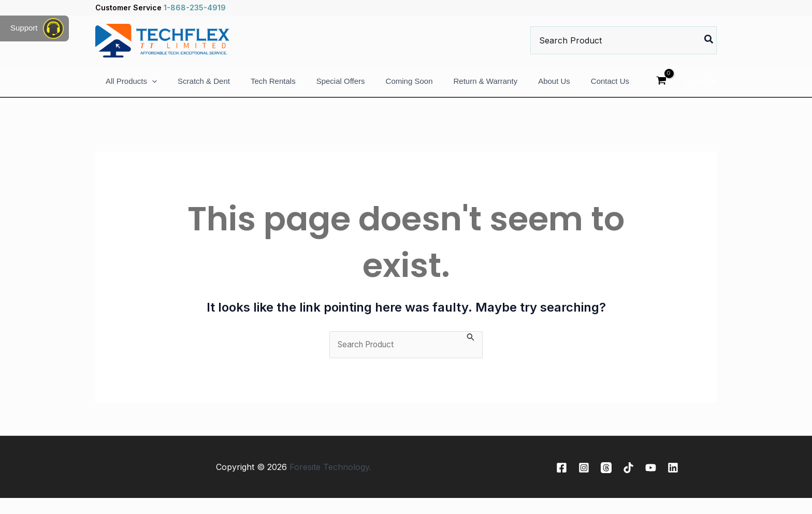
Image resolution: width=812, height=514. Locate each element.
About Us (554, 89)
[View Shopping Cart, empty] (661, 89)
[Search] (709, 40)
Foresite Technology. (330, 482)
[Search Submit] (471, 353)
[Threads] (606, 484)
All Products (131, 89)
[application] (152, 89)
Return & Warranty (485, 89)
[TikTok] (628, 484)
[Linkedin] (673, 484)
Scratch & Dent (204, 89)
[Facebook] (562, 484)
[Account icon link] (704, 89)
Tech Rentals (273, 89)
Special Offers (341, 89)
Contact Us (610, 89)
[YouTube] (651, 484)
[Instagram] (584, 484)
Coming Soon (409, 89)
